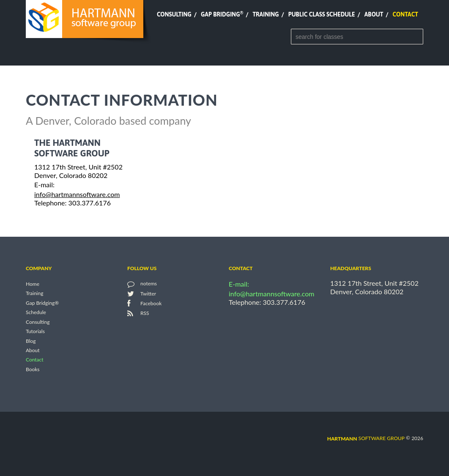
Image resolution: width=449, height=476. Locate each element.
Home (33, 284)
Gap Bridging (222, 14)
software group (366, 438)
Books (33, 369)
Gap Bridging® (42, 303)
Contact (405, 14)
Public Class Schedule (322, 14)
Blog (31, 341)
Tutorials (35, 332)
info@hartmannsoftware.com (77, 194)
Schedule (36, 313)
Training (266, 14)
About (374, 14)
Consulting (174, 14)
